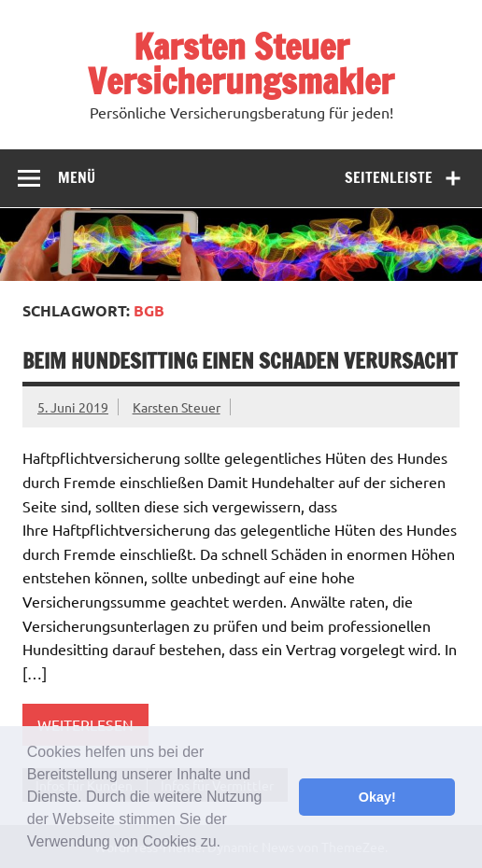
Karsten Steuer (177, 407)
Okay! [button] (377, 797)
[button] (227, 844)
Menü (77, 177)
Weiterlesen (85, 724)
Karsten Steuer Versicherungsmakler (241, 64)
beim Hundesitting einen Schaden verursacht (240, 361)
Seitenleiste (389, 177)
